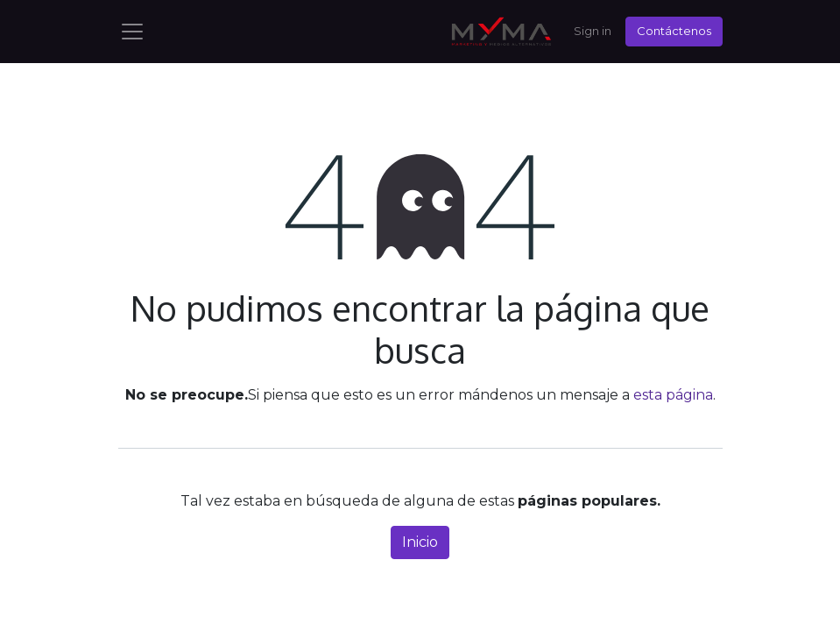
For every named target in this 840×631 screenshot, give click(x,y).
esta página (673, 395)
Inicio (420, 542)
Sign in (593, 31)
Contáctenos (674, 31)
